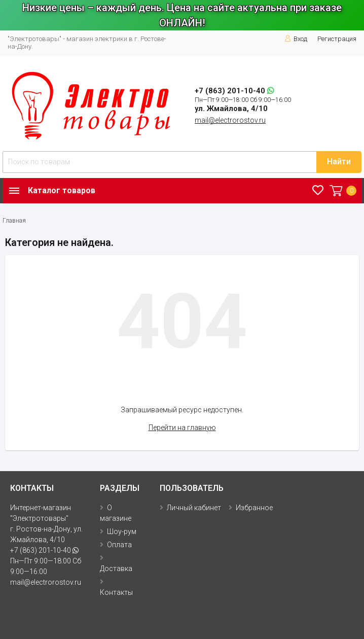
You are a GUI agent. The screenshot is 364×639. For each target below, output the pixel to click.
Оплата (119, 545)
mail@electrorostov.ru (230, 120)
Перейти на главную (182, 428)
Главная (14, 221)
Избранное (254, 508)
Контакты (116, 592)
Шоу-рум (122, 531)
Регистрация (337, 39)
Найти (339, 162)
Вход (296, 39)
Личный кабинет (194, 508)
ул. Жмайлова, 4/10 (231, 109)
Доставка (116, 569)
